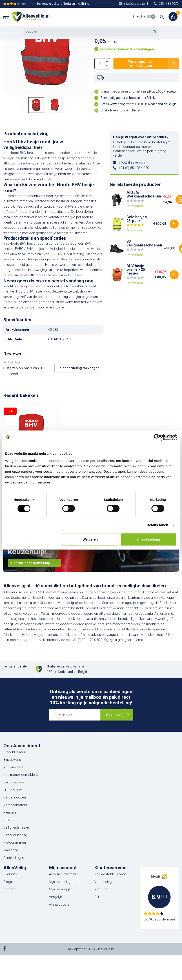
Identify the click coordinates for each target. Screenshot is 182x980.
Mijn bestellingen (62, 882)
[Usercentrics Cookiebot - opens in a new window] (157, 437)
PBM (7, 820)
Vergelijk (55, 897)
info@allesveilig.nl (132, 162)
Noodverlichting (15, 835)
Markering (11, 850)
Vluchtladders (14, 782)
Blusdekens (12, 760)
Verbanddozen (15, 797)
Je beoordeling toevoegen (79, 368)
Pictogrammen (15, 843)
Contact (9, 889)
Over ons (10, 874)
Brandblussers (14, 752)
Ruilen (99, 897)
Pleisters (10, 812)
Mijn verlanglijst (60, 889)
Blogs (8, 882)
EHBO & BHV (13, 790)
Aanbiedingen (14, 858)
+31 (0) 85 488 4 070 (134, 168)
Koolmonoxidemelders (21, 775)
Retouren (101, 889)
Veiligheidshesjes (17, 827)
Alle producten (60, 905)
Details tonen (157, 525)
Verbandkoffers (15, 805)
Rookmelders (13, 767)
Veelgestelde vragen (110, 874)
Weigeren (90, 539)
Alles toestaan (149, 539)
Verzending (103, 882)
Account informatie (63, 874)
